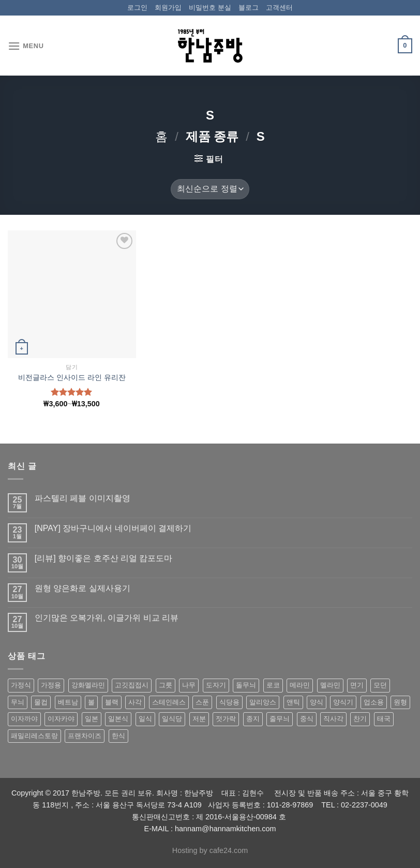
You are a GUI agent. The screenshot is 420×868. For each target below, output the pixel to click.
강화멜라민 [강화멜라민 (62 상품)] (88, 685)
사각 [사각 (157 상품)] (135, 702)
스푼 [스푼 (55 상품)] (202, 702)
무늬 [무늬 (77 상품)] (18, 702)
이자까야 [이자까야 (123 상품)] (24, 719)
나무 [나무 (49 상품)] (189, 685)
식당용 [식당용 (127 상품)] (229, 702)
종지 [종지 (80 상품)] (253, 719)
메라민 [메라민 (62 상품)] (300, 685)
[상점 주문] (210, 189)
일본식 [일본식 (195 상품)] (118, 719)
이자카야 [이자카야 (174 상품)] (61, 719)
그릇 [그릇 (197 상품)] (166, 685)
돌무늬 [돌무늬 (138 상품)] (246, 685)
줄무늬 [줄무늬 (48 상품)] (280, 719)
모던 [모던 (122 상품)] (380, 685)
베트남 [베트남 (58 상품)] (68, 702)
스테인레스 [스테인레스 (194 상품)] (169, 702)
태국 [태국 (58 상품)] (384, 719)
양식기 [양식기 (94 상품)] (343, 702)
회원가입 (168, 8)
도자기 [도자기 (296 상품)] (216, 685)
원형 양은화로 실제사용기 (82, 588)
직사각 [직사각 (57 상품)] (333, 719)
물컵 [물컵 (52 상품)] (41, 702)
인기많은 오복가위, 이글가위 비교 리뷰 (107, 618)
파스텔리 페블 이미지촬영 (82, 498)
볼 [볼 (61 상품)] (91, 702)
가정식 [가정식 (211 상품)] (21, 685)
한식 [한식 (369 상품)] (118, 736)
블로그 (249, 8)
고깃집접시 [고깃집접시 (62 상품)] (132, 685)
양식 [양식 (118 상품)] (317, 702)
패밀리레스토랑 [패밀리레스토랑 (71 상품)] (34, 736)
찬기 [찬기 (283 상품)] (360, 719)
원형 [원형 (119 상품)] (400, 702)
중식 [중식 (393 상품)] (307, 719)
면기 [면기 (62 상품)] (357, 685)
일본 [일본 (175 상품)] (92, 719)
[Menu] (26, 46)
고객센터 (279, 8)
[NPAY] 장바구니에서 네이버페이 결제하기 (113, 528)
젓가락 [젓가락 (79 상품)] (226, 719)
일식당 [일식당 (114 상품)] (172, 719)
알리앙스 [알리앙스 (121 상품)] (263, 702)
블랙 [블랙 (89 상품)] (112, 702)
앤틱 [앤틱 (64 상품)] (293, 702)
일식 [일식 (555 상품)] (145, 719)
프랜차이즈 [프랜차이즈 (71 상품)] (85, 736)
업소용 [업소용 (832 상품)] (374, 702)
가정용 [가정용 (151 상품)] (51, 685)
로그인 (137, 8)
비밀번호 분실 (210, 8)
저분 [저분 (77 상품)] (199, 719)
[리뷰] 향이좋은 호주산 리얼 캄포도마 (104, 558)
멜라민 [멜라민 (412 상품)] (330, 685)
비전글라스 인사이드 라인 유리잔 (72, 377)
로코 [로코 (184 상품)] (273, 685)
